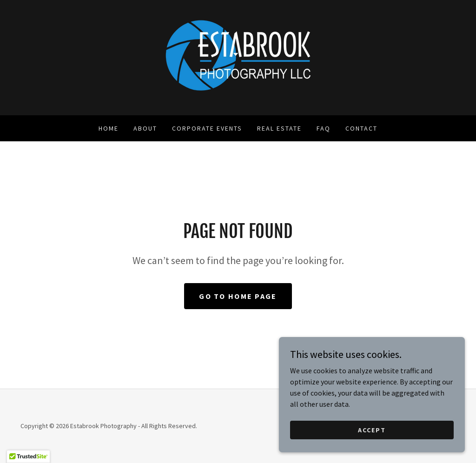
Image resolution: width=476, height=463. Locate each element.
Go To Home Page (238, 296)
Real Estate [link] (279, 128)
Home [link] (109, 128)
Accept (372, 449)
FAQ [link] (324, 128)
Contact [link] (361, 128)
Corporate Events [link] (207, 128)
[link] (238, 57)
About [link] (145, 128)
